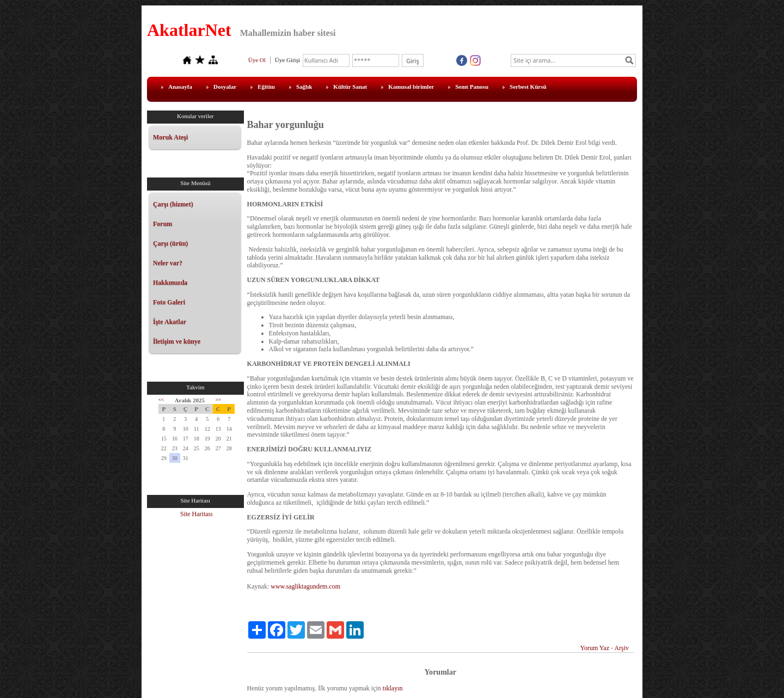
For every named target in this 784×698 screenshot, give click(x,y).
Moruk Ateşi (170, 137)
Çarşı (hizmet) (173, 204)
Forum (163, 224)
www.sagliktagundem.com (305, 586)
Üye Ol (257, 60)
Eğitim (266, 87)
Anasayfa (180, 87)
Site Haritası (197, 514)
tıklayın (393, 688)
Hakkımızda (170, 283)
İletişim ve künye (177, 341)
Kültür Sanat (350, 87)
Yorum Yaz (595, 648)
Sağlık (304, 87)
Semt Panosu (472, 87)
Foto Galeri (169, 302)
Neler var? (168, 263)
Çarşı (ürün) (170, 243)
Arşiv (621, 648)
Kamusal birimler (411, 87)
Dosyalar (225, 87)
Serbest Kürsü (528, 87)
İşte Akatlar (170, 322)
